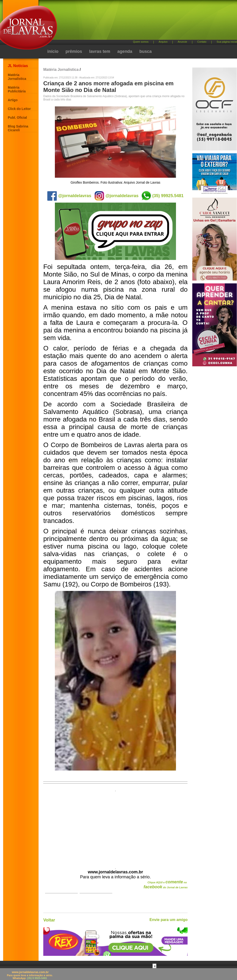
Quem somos (141, 42)
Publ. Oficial (17, 118)
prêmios (74, 51)
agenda (125, 51)
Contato (202, 42)
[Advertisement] (101, 37)
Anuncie (182, 42)
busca (145, 51)
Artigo (13, 100)
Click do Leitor (19, 109)
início (53, 51)
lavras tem (100, 51)
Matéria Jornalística (17, 77)
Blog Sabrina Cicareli (18, 128)
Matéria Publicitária (17, 89)
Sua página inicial (227, 42)
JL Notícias (18, 66)
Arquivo (163, 42)
